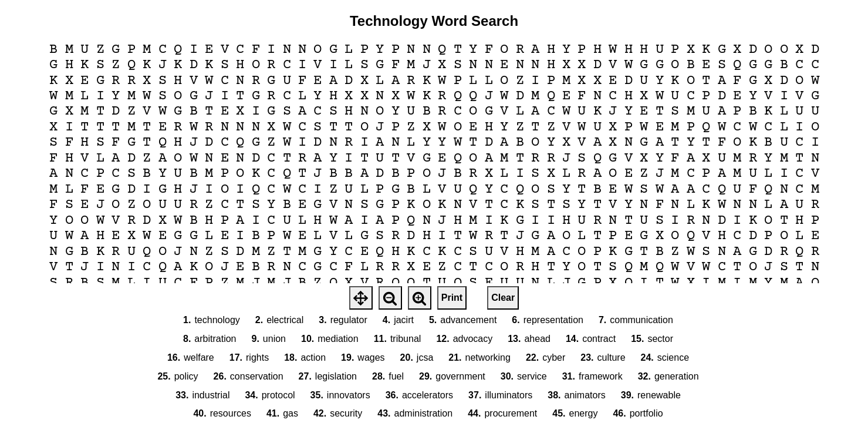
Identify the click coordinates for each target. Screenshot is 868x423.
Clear (503, 298)
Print (452, 298)
